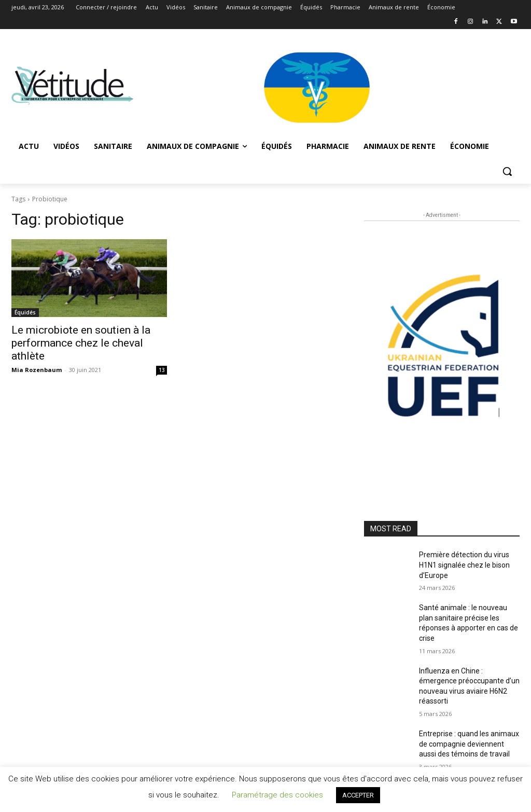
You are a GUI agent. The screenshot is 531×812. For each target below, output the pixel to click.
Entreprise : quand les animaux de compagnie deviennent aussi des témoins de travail (469, 744)
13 (162, 370)
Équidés (25, 312)
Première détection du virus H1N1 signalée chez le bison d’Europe (464, 565)
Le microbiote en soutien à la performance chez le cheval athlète (81, 343)
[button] (507, 171)
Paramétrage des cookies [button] (277, 795)
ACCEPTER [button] (358, 795)
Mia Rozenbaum (37, 370)
